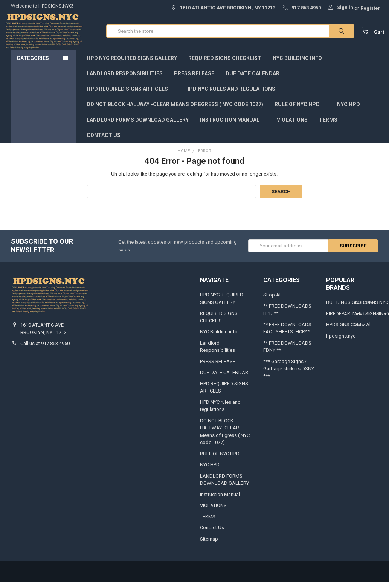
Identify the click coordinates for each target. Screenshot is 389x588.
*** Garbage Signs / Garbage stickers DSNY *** (289, 375)
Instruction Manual (233, 126)
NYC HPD (349, 111)
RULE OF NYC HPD (300, 111)
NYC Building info (297, 64)
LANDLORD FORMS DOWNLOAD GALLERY (138, 126)
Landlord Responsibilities (125, 80)
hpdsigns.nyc (341, 342)
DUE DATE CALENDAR (252, 80)
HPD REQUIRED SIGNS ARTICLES (130, 95)
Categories (33, 64)
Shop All (272, 301)
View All (363, 331)
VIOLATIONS (292, 126)
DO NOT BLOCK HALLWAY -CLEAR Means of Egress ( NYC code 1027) (175, 111)
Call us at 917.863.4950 (45, 350)
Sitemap (209, 545)
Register (370, 8)
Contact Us (104, 142)
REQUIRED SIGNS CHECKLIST (225, 64)
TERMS (328, 126)
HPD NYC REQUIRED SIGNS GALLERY (132, 64)
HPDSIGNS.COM (344, 331)
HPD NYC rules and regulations (233, 95)
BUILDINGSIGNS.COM (350, 309)
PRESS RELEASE (194, 80)
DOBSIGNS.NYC (371, 309)
